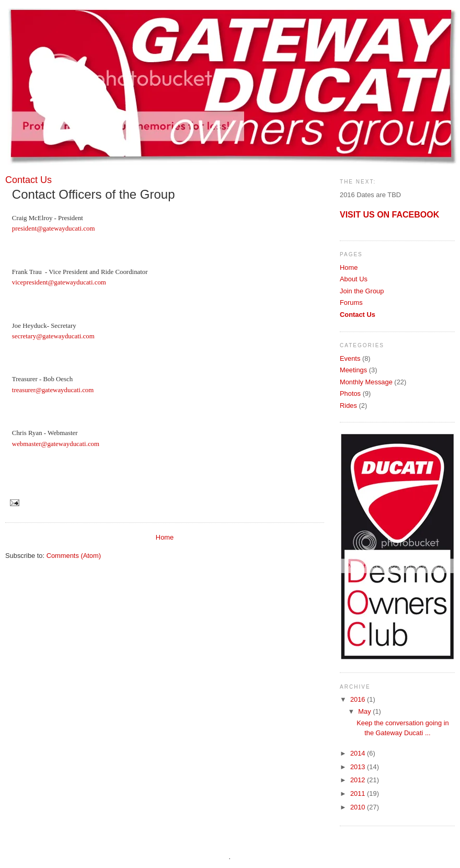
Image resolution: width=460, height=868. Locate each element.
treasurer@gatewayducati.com (53, 390)
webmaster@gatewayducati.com (56, 444)
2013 (359, 767)
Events (350, 358)
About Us (354, 279)
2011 (359, 793)
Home (165, 537)
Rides (348, 406)
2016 (359, 699)
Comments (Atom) (74, 556)
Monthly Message (366, 382)
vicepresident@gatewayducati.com (59, 282)
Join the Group (362, 291)
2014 (359, 753)
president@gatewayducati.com (54, 229)
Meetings (353, 370)
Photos (350, 393)
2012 (359, 780)
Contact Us (358, 315)
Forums (351, 302)
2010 (359, 807)
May (365, 711)
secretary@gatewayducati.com (53, 336)
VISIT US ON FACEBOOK (389, 215)
